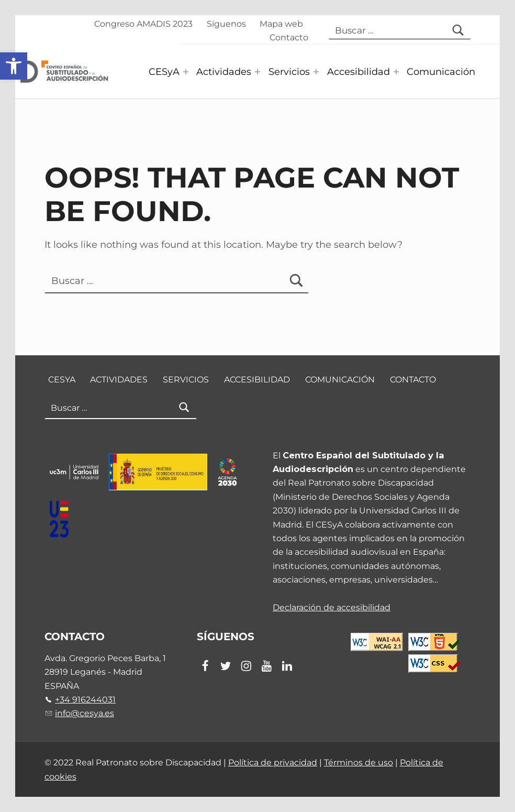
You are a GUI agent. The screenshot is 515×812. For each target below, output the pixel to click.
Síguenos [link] (226, 24)
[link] (14, 66)
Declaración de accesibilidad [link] (332, 607)
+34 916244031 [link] (85, 699)
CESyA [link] (164, 72)
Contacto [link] (289, 37)
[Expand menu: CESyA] (186, 72)
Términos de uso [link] (359, 762)
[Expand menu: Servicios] (316, 72)
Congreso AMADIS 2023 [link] (143, 24)
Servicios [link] (289, 72)
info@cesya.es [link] (85, 713)
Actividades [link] (224, 72)
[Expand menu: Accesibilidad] (396, 72)
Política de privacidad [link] (273, 762)
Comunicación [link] (441, 72)
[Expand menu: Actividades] (257, 72)
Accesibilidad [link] (359, 72)
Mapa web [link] (281, 24)
